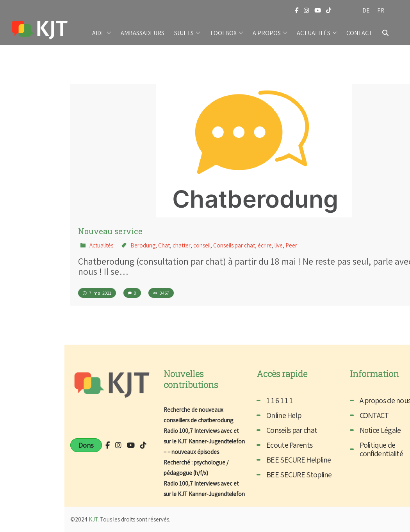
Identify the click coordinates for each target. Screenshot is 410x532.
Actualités (101, 245)
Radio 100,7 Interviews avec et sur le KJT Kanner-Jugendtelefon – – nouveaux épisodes (204, 441)
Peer (291, 245)
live (279, 245)
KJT (93, 519)
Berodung (143, 245)
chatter (182, 245)
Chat (164, 245)
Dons (86, 445)
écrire (265, 245)
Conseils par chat (234, 245)
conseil (202, 245)
